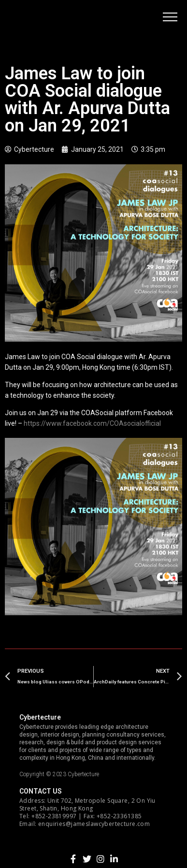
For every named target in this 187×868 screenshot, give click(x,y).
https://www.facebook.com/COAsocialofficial (92, 423)
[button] (170, 17)
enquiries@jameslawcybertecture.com (94, 824)
